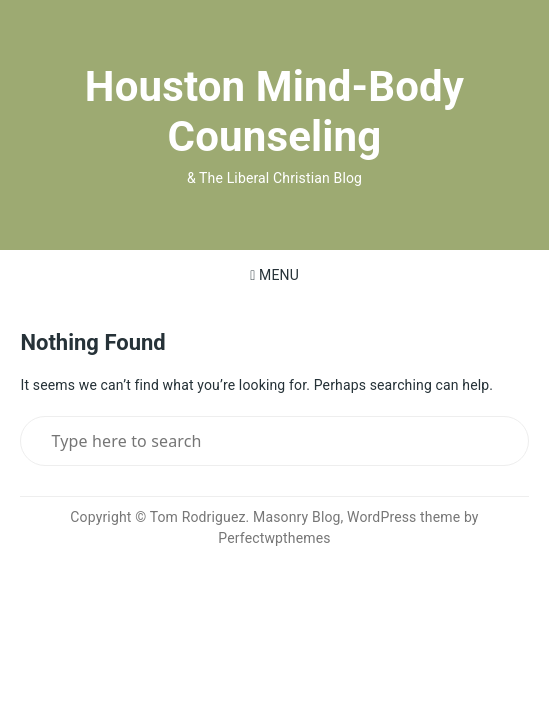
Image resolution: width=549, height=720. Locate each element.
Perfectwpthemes (274, 538)
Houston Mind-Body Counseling (274, 111)
